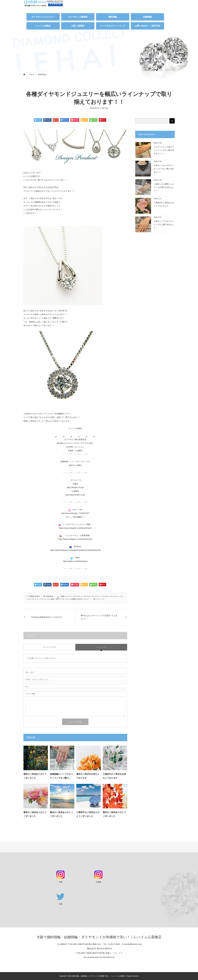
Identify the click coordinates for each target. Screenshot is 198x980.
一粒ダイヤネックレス (62, 599)
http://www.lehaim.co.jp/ (75, 495)
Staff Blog (42, 74)
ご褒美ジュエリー (66, 596)
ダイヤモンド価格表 (78, 17)
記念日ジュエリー (83, 599)
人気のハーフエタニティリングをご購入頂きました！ (164, 224)
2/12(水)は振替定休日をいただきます (47, 617)
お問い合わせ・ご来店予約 (147, 26)
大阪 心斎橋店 (78, 26)
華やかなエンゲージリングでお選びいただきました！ (99, 617)
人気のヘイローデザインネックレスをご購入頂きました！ (164, 169)
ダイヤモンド (78, 596)
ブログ (32, 74)
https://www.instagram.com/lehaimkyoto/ (75, 528)
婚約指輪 (113, 17)
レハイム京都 (49, 599)
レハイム (40, 599)
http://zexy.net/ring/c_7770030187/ (75, 513)
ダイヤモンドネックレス (110, 596)
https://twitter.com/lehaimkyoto (75, 561)
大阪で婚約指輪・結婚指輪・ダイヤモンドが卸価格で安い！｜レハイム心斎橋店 (99, 937)
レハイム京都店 (43, 26)
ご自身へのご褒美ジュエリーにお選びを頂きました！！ (164, 187)
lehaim (37, 596)
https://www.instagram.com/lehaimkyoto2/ (75, 539)
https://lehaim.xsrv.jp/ (75, 487)
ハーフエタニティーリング (113, 26)
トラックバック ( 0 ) (49, 647)
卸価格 (74, 599)
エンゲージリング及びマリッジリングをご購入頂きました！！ (164, 150)
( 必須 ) (30, 672)
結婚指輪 (147, 17)
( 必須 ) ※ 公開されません (37, 679)
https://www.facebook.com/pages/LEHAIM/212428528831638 (75, 550)
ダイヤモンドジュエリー (43, 17)
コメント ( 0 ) (101, 647)
